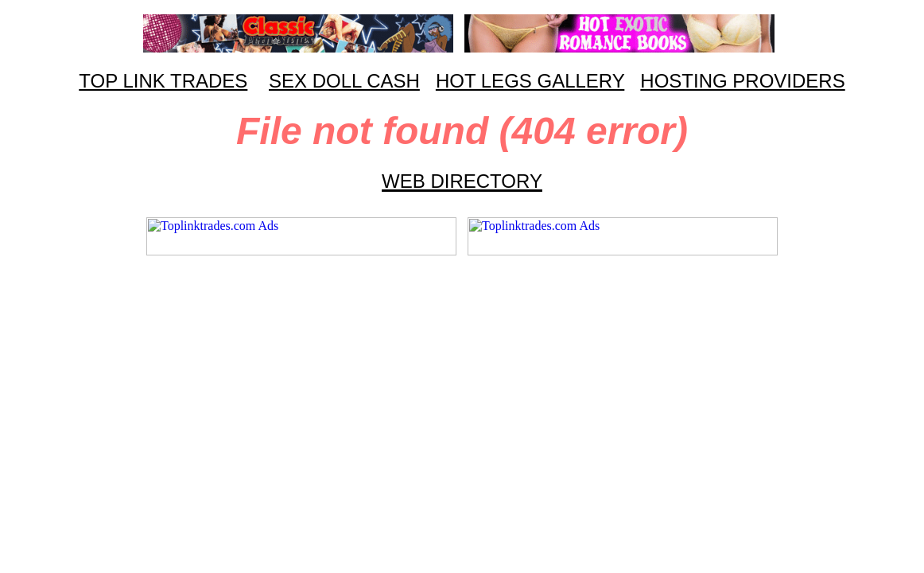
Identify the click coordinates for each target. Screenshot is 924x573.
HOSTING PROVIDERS (742, 81)
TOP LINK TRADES (163, 81)
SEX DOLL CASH (344, 81)
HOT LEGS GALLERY (530, 81)
